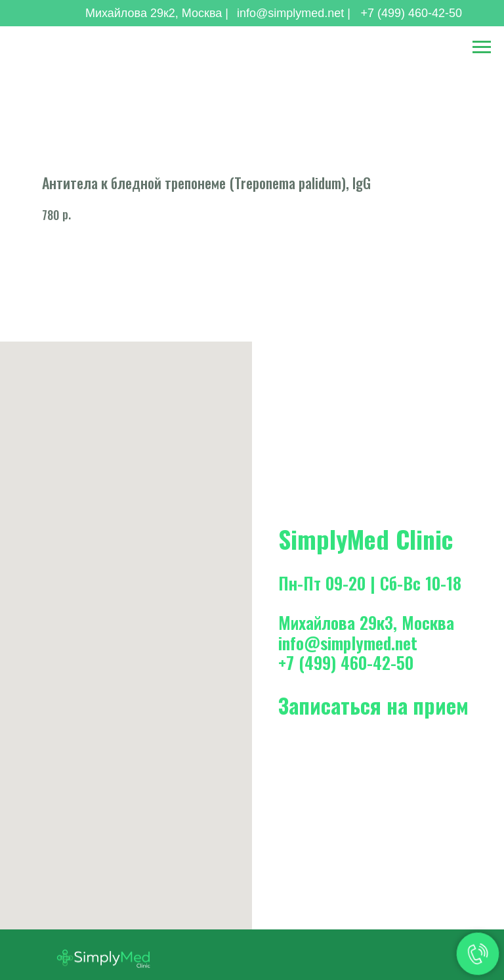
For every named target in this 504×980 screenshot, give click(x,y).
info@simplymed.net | (294, 13)
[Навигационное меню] (482, 47)
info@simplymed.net (348, 643)
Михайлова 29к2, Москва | (157, 13)
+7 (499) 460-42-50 (411, 13)
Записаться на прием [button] (373, 705)
